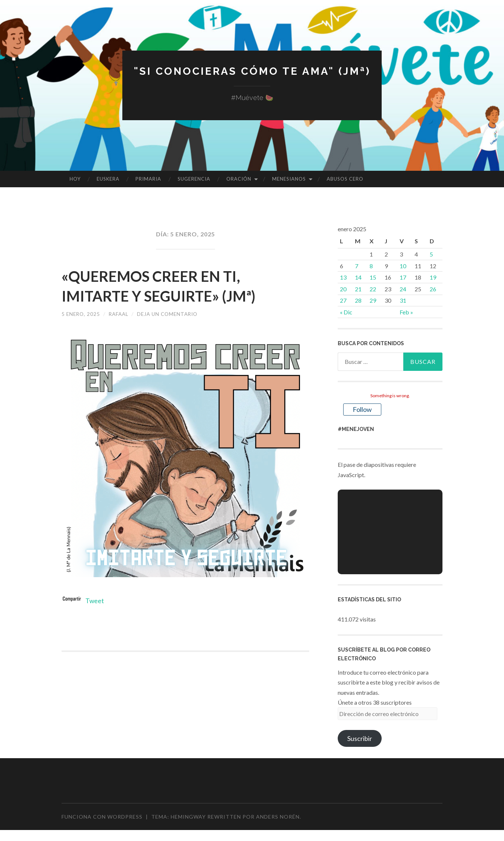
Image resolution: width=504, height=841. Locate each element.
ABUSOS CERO (345, 179)
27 (343, 300)
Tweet (95, 601)
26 (433, 289)
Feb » (406, 312)
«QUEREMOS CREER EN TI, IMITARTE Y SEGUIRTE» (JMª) (171, 285)
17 (403, 277)
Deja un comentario (172, 314)
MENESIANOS (289, 179)
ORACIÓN (239, 179)
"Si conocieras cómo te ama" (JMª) (252, 71)
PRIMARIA (148, 179)
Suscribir (360, 738)
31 (403, 300)
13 (343, 277)
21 (358, 289)
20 (343, 289)
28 (358, 300)
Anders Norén (278, 817)
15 (373, 277)
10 (403, 266)
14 (358, 277)
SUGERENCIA (194, 179)
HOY (75, 179)
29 (373, 300)
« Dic (346, 312)
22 (373, 289)
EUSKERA (108, 179)
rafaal (121, 314)
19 (433, 277)
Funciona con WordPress (102, 817)
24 (403, 289)
